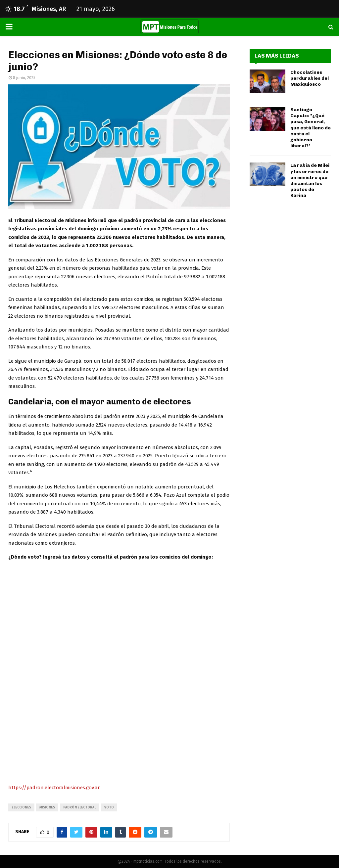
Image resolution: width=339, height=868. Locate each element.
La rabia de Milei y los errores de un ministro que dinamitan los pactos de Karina (310, 180)
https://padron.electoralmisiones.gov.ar (54, 788)
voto (109, 807)
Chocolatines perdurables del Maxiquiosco (310, 78)
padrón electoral (80, 807)
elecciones (21, 807)
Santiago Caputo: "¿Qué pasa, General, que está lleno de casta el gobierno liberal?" (311, 128)
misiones (47, 807)
